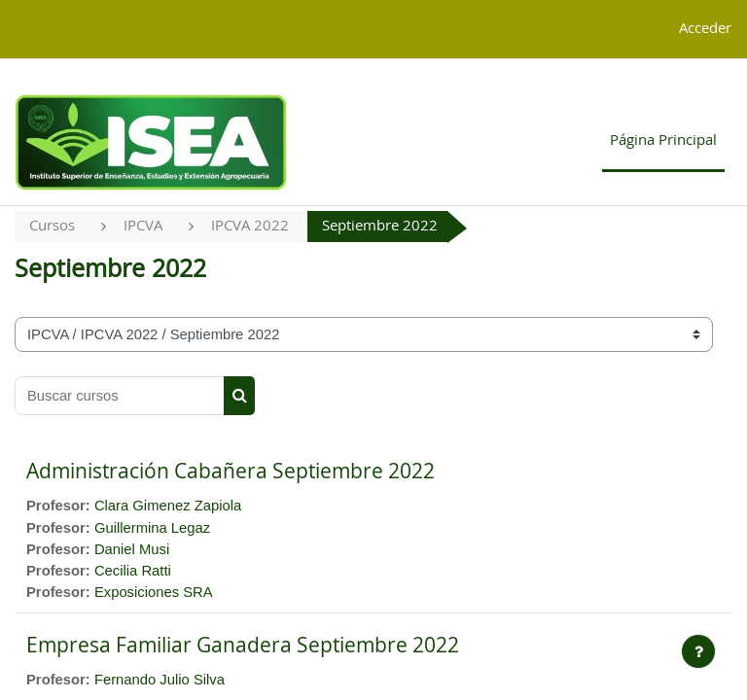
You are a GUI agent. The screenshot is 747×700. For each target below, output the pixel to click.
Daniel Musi (132, 549)
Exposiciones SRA (154, 592)
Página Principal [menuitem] (663, 140)
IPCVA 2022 (250, 226)
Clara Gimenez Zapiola (168, 506)
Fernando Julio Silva (160, 680)
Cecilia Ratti (133, 571)
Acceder (705, 29)
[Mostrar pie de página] (698, 651)
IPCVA (143, 226)
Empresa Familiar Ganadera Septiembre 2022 (243, 646)
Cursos (52, 226)
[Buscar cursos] (120, 396)
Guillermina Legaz (152, 528)
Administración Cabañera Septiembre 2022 (231, 472)
